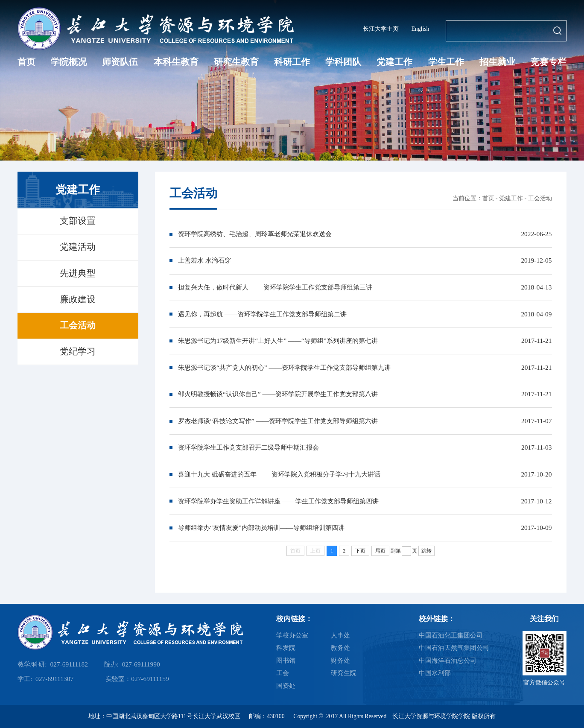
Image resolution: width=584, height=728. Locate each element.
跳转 (426, 551)
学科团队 (343, 62)
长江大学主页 (381, 29)
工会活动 (540, 198)
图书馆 (286, 660)
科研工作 (292, 62)
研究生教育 (236, 62)
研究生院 (344, 673)
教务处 (340, 648)
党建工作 (394, 62)
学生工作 (446, 62)
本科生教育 (176, 62)
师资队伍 (120, 62)
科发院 (286, 648)
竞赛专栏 (549, 62)
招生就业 (497, 62)
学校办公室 (292, 635)
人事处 (340, 635)
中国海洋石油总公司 (448, 660)
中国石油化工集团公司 (451, 635)
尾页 (380, 551)
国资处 (286, 686)
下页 (360, 551)
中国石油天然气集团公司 (454, 648)
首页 (26, 62)
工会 (283, 673)
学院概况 (69, 62)
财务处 (340, 660)
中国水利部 (435, 673)
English (420, 29)
